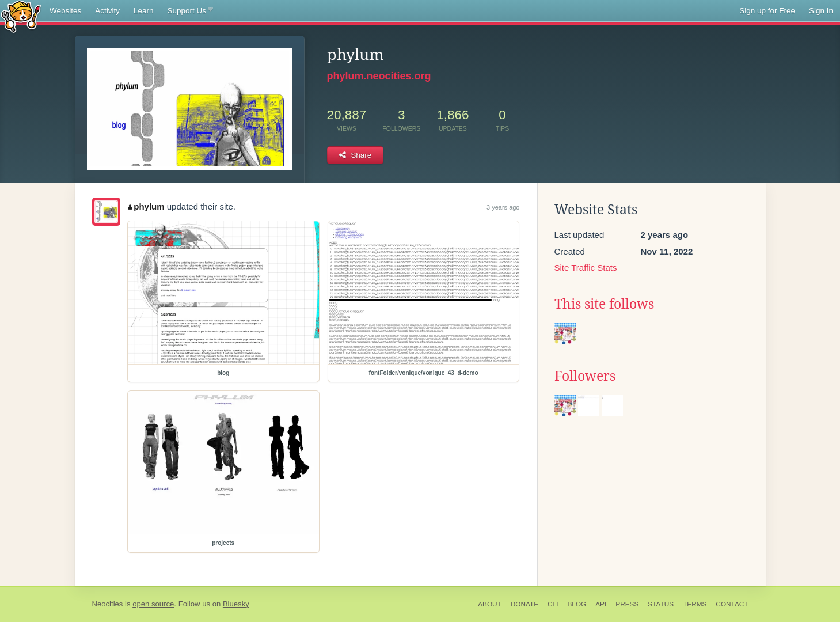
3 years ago (503, 207)
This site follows (604, 304)
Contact (732, 604)
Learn (144, 11)
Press (627, 604)
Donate (524, 604)
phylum (146, 206)
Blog (577, 604)
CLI (553, 604)
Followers (585, 376)
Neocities (108, 604)
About (490, 604)
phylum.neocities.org (379, 76)
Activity (107, 11)
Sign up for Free (767, 11)
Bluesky (236, 604)
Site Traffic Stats (586, 268)
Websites (65, 11)
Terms (695, 604)
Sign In (821, 11)
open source (153, 604)
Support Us (190, 11)
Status (661, 604)
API (601, 604)
